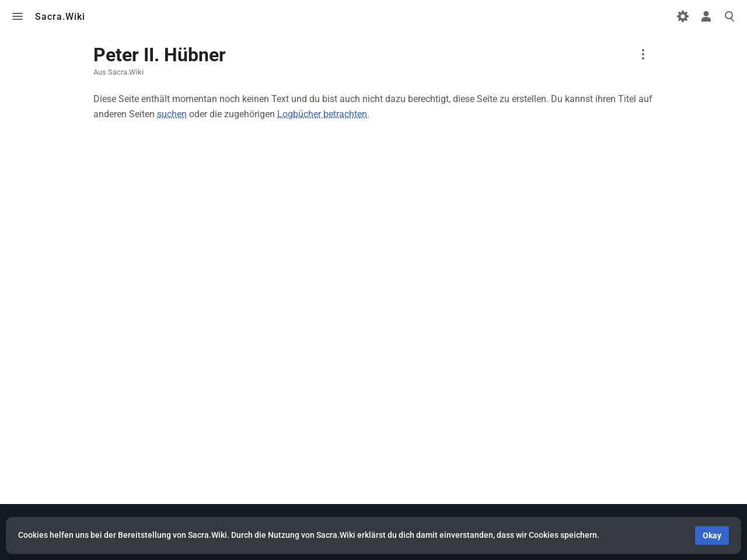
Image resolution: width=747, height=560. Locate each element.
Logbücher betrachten (322, 114)
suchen (172, 114)
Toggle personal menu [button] (706, 16)
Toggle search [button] (729, 16)
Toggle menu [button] (18, 16)
